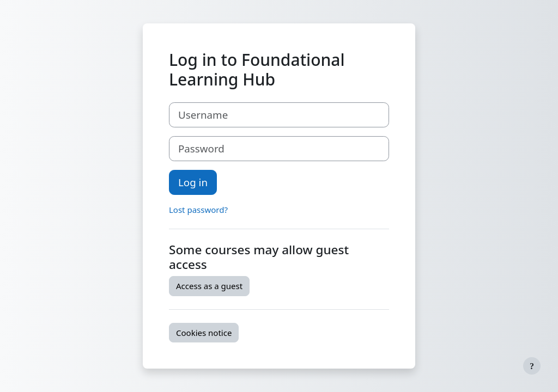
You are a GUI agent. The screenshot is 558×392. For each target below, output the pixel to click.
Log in (193, 182)
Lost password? (198, 210)
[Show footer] (532, 366)
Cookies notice (204, 333)
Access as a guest (209, 286)
